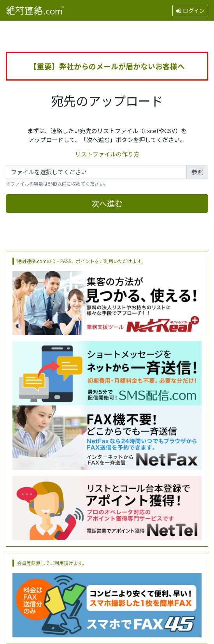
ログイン (190, 11)
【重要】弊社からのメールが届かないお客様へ (107, 66)
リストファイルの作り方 (107, 154)
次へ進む (107, 203)
